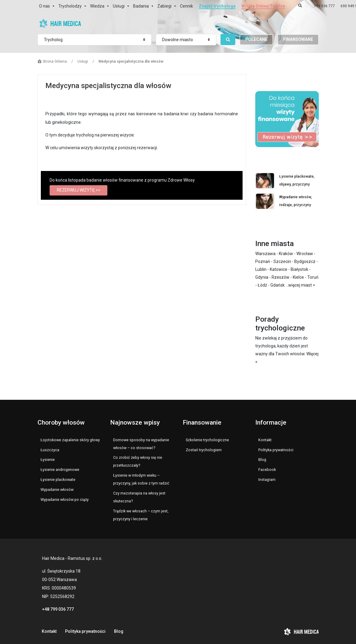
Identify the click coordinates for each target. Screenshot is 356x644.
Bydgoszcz (305, 261)
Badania (141, 6)
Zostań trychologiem (204, 450)
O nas (44, 6)
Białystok (299, 269)
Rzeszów (281, 277)
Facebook (267, 470)
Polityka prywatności (276, 450)
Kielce (298, 277)
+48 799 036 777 (58, 609)
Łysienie (48, 460)
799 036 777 (324, 6)
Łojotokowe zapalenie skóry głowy (70, 440)
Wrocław (305, 254)
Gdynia (262, 277)
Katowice (279, 269)
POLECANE (256, 39)
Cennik (186, 6)
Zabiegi (164, 6)
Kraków (286, 254)
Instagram (267, 480)
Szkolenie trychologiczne (207, 440)
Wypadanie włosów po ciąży (65, 499)
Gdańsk (278, 285)
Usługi (119, 6)
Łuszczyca (50, 450)
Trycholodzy (70, 6)
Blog (262, 460)
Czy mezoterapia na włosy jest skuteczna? (139, 497)
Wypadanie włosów (57, 490)
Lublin (261, 269)
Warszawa (265, 254)
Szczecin (282, 261)
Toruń (313, 277)
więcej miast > (302, 285)
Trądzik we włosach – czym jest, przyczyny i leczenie (141, 515)
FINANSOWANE (298, 39)
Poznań (263, 261)
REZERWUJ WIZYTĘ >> (79, 190)
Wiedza (97, 6)
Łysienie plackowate (58, 480)
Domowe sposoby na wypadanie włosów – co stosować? (141, 444)
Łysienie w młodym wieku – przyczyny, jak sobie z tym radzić (141, 479)
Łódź (262, 285)
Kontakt (265, 440)
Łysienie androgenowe (60, 470)
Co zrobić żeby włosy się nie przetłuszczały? (138, 461)
